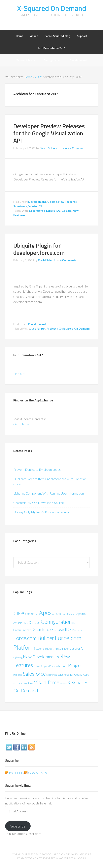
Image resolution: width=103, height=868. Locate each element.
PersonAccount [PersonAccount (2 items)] (58, 666)
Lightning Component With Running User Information (49, 493)
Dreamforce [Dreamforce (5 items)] (41, 629)
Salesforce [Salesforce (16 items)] (34, 674)
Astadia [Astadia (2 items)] (18, 623)
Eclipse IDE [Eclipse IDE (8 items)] (62, 629)
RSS (32, 747)
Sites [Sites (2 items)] (30, 683)
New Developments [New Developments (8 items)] (41, 657)
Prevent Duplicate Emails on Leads (37, 469)
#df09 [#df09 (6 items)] (19, 613)
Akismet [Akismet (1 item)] (35, 614)
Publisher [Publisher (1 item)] (18, 675)
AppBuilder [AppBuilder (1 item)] (58, 614)
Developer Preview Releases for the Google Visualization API (49, 133)
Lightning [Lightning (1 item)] (18, 657)
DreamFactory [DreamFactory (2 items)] (22, 630)
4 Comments (68, 260)
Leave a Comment (73, 148)
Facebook (17, 747)
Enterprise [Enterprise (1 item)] (77, 630)
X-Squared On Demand (52, 8)
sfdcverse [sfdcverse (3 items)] (20, 683)
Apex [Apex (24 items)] (45, 613)
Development (37, 202)
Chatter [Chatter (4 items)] (34, 623)
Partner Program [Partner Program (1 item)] (41, 666)
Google (52, 202)
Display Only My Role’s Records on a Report (43, 512)
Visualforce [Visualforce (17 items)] (47, 682)
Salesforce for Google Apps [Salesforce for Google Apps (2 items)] (73, 675)
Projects (52, 328)
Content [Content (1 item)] (76, 623)
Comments (36, 773)
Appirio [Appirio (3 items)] (81, 614)
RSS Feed (14, 773)
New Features (68, 202)
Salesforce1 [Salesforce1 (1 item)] (52, 675)
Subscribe (18, 826)
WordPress (67, 858)
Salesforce (20, 206)
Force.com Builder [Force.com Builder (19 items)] (34, 638)
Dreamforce (37, 211)
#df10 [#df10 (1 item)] (27, 614)
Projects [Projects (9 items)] (76, 665)
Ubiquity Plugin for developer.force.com (39, 249)
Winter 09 (35, 206)
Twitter (9, 747)
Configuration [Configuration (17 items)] (56, 622)
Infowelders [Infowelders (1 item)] (50, 649)
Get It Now (21, 424)
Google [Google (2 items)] (40, 649)
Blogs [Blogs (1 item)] (25, 623)
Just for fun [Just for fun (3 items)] (78, 648)
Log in (81, 858)
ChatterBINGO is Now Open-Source (39, 503)
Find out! (19, 374)
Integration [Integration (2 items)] (63, 649)
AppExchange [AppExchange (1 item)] (70, 614)
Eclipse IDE (53, 211)
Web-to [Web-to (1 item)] (63, 683)
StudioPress (48, 858)
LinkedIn (24, 747)
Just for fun (38, 328)
